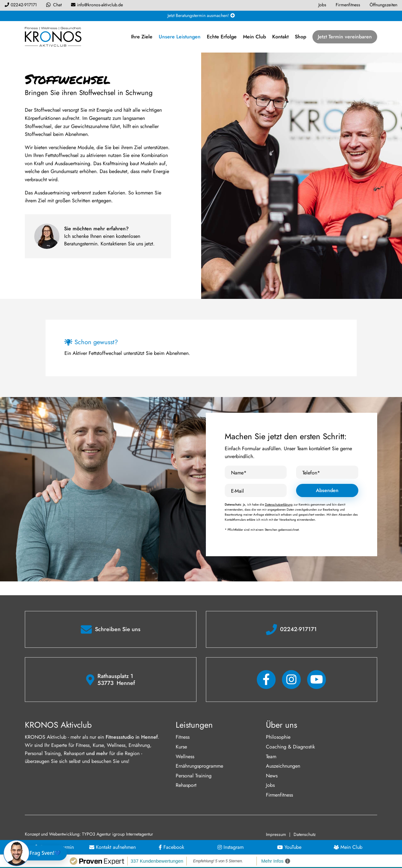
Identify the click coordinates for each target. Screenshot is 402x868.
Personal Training (194, 776)
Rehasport (186, 785)
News (272, 776)
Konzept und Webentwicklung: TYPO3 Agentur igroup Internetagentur (89, 834)
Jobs (270, 785)
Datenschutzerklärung (279, 504)
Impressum (276, 834)
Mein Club (254, 37)
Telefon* (311, 473)
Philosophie (278, 737)
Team (271, 756)
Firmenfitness (279, 795)
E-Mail (237, 491)
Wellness (185, 756)
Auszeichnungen (283, 766)
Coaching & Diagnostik (290, 747)
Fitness (183, 737)
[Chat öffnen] (37, 853)
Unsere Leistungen (180, 37)
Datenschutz (305, 834)
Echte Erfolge (222, 37)
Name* (239, 473)
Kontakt (280, 37)
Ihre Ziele (142, 37)
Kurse (181, 747)
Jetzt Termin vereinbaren (345, 37)
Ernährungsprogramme (199, 766)
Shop (300, 37)
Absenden (327, 490)
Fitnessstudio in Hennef (132, 737)
